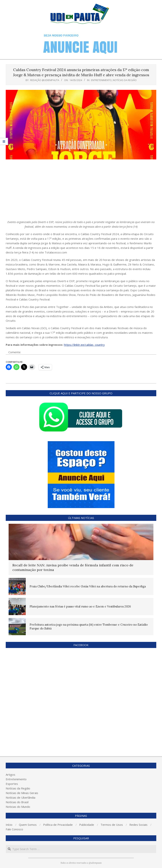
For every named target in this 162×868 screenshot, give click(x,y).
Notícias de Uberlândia (21, 797)
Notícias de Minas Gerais (22, 793)
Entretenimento (101, 80)
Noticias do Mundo (18, 807)
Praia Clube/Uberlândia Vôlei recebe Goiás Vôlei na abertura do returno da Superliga (88, 586)
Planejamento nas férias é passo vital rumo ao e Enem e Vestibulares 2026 (80, 606)
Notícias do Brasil (17, 802)
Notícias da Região (125, 80)
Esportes (12, 784)
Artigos (10, 775)
